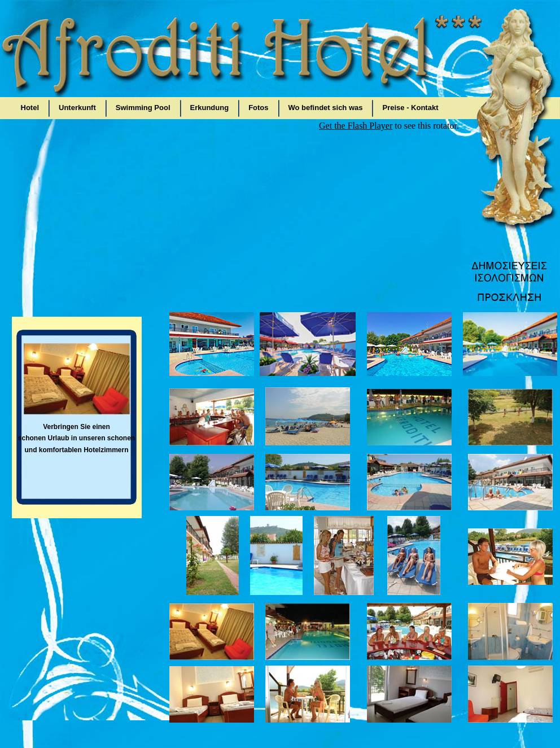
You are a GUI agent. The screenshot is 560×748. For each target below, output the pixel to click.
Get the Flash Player (356, 126)
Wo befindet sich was (326, 108)
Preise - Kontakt (410, 108)
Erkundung (210, 108)
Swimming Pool (143, 108)
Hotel (30, 108)
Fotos (258, 108)
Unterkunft (77, 108)
